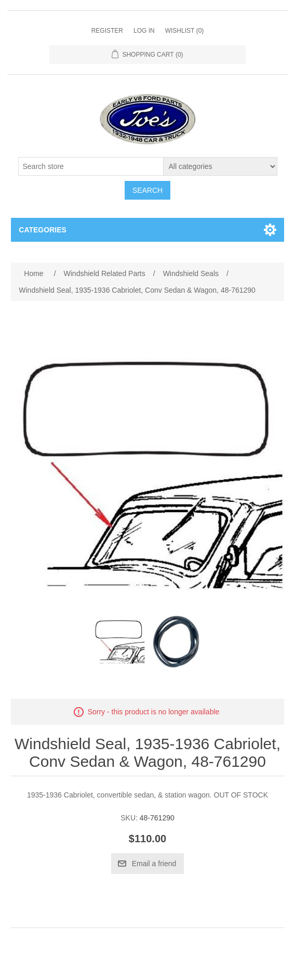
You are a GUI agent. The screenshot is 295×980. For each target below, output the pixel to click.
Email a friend (154, 864)
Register (107, 31)
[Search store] (91, 166)
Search (147, 190)
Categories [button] (43, 230)
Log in (144, 31)
